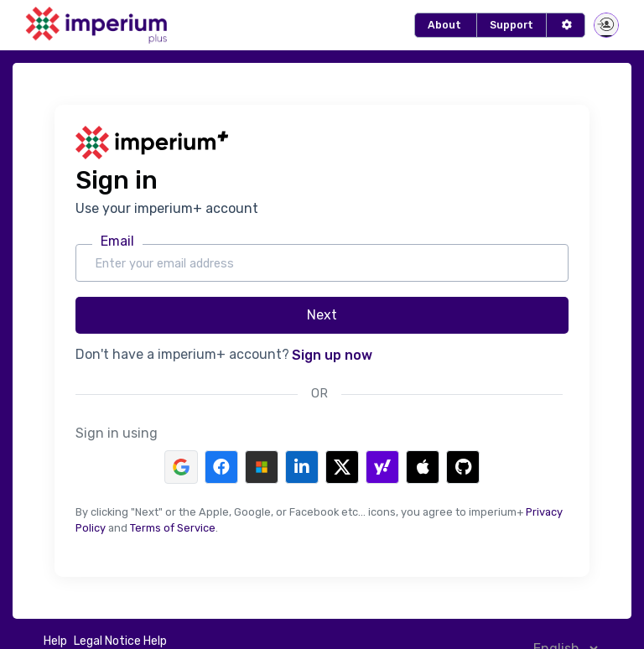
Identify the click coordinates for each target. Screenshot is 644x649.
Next (322, 315)
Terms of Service (173, 528)
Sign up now (332, 355)
